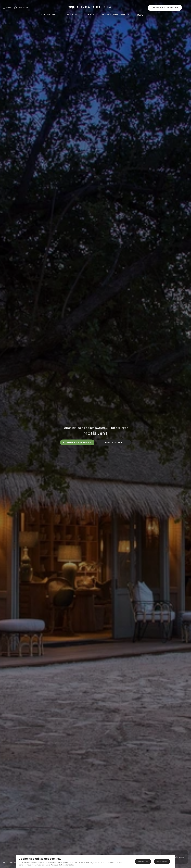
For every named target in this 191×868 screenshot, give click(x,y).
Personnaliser (162, 861)
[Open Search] (21, 8)
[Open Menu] (7, 8)
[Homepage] (4, 862)
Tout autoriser (143, 861)
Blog (143, 15)
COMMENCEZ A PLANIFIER (171, 8)
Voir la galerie (114, 443)
